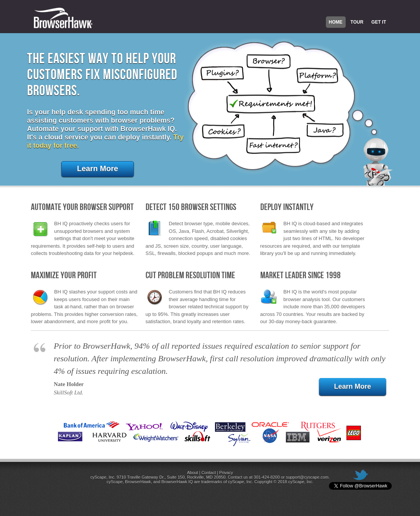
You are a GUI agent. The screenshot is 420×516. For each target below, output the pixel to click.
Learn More (98, 168)
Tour (357, 22)
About (193, 473)
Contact (208, 473)
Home (336, 22)
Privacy (226, 473)
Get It (379, 22)
